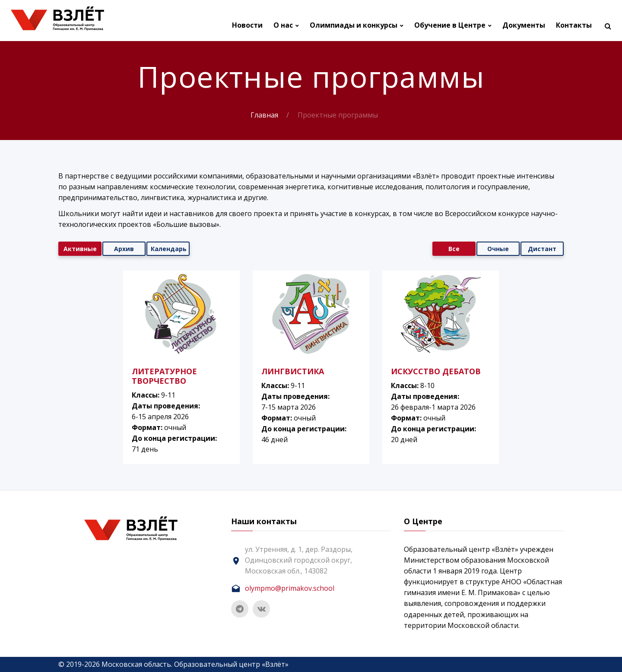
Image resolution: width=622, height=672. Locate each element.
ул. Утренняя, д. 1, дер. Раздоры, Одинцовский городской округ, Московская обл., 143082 (299, 560)
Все (454, 249)
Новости (247, 25)
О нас (283, 25)
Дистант (542, 249)
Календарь (169, 249)
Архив (124, 249)
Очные (498, 249)
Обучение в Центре (450, 25)
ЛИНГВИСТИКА (293, 371)
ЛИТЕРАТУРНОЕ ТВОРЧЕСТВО (164, 376)
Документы (524, 25)
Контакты (574, 25)
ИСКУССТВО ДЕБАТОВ (436, 371)
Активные (80, 249)
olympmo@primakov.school (290, 588)
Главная (264, 115)
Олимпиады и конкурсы (354, 25)
